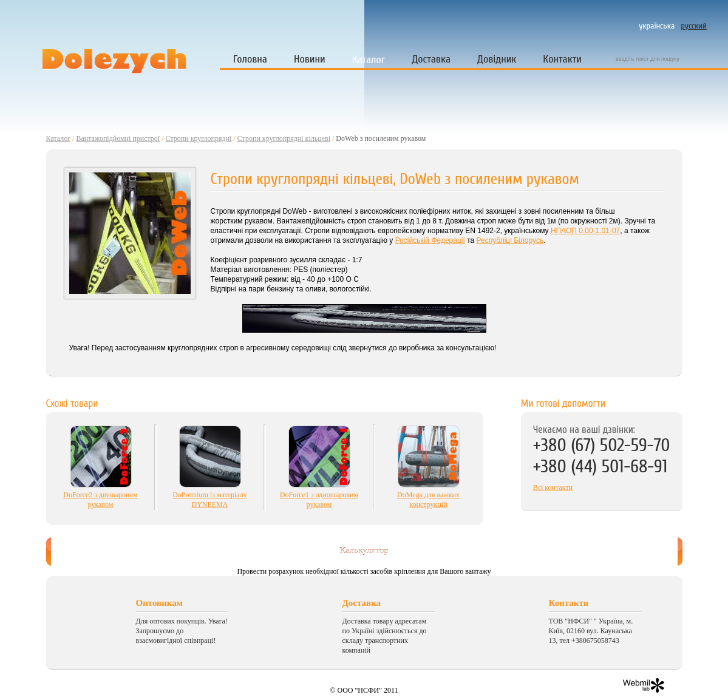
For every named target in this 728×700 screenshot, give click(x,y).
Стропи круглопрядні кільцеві (284, 138)
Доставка (431, 59)
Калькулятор (364, 551)
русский (694, 26)
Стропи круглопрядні (199, 138)
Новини (310, 59)
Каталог (369, 60)
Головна (250, 59)
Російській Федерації (430, 240)
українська (657, 26)
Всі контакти (553, 488)
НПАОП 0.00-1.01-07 (585, 231)
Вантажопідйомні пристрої (118, 138)
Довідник (497, 59)
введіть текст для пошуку (648, 59)
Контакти (562, 59)
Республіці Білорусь (510, 240)
